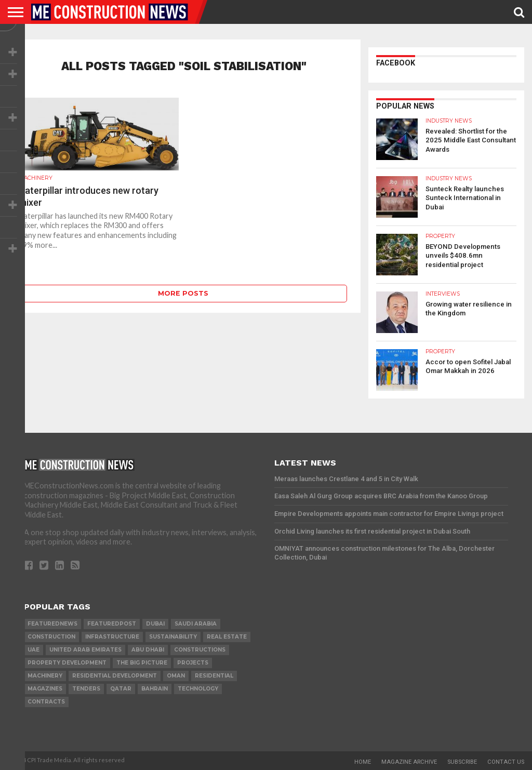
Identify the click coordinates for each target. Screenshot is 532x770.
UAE (34, 650)
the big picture (142, 663)
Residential (214, 676)
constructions (200, 650)
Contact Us (506, 762)
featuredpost (112, 624)
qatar (121, 689)
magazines (45, 689)
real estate (227, 637)
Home (363, 762)
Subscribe (462, 762)
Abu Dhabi (148, 650)
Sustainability (173, 637)
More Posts (183, 293)
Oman (176, 676)
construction (51, 637)
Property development (67, 663)
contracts (46, 702)
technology (198, 689)
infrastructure (112, 637)
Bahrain (155, 689)
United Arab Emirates (85, 650)
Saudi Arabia (196, 624)
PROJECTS (193, 663)
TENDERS (86, 689)
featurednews (52, 624)
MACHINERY (45, 676)
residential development (115, 676)
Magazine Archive (409, 762)
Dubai (155, 624)
